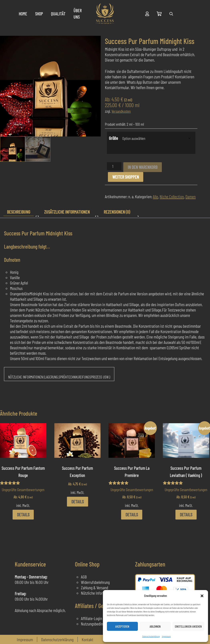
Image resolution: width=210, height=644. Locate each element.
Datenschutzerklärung (151, 636)
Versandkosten (121, 111)
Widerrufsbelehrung (95, 582)
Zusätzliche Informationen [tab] (67, 212)
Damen (191, 196)
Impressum (166, 636)
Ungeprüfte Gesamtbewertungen (23, 490)
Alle (155, 196)
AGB (84, 577)
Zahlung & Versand (95, 587)
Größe (113, 138)
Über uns (78, 14)
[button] (202, 596)
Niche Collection (172, 196)
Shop (39, 14)
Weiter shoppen (126, 177)
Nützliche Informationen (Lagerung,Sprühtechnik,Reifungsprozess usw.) (59, 377)
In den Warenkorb (143, 167)
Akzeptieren (122, 626)
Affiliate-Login (92, 618)
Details (23, 515)
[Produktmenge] (114, 166)
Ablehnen (155, 626)
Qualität (58, 14)
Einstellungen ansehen (188, 626)
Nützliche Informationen (99, 593)
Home (23, 14)
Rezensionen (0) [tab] (117, 212)
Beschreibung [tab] (19, 212)
